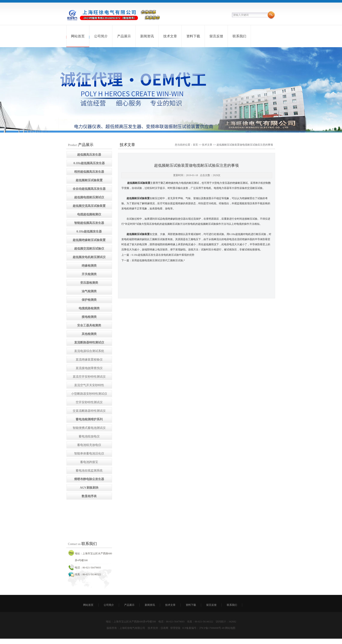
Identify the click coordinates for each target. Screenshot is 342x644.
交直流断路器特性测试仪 (89, 411)
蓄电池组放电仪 (89, 436)
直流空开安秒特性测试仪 (89, 377)
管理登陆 (175, 628)
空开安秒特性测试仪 (89, 402)
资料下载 (193, 36)
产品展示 (124, 36)
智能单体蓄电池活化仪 (89, 453)
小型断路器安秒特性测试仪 (89, 394)
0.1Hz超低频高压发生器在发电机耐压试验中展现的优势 (163, 255)
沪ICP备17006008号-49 (212, 628)
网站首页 (78, 36)
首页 (195, 145)
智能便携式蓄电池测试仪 (89, 428)
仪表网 (164, 628)
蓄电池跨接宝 (89, 462)
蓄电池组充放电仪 (89, 445)
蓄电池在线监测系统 (89, 471)
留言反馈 (216, 36)
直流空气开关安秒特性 (89, 385)
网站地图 (230, 628)
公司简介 (101, 36)
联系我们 (239, 36)
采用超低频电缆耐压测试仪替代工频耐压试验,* (158, 260)
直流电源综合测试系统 (89, 351)
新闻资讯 (147, 36)
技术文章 (170, 36)
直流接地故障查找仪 (89, 368)
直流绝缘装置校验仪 (89, 360)
